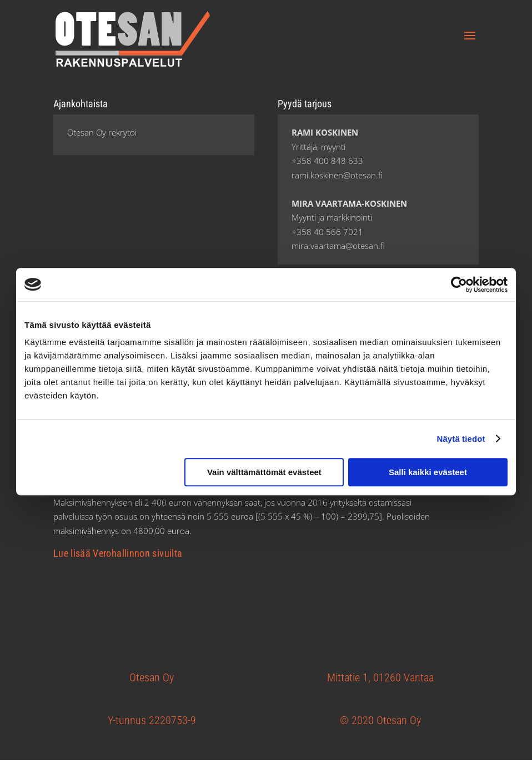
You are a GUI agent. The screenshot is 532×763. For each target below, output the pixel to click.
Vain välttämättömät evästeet (264, 472)
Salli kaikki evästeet (428, 472)
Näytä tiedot (461, 439)
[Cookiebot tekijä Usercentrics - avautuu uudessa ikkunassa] (459, 285)
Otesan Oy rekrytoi (102, 132)
